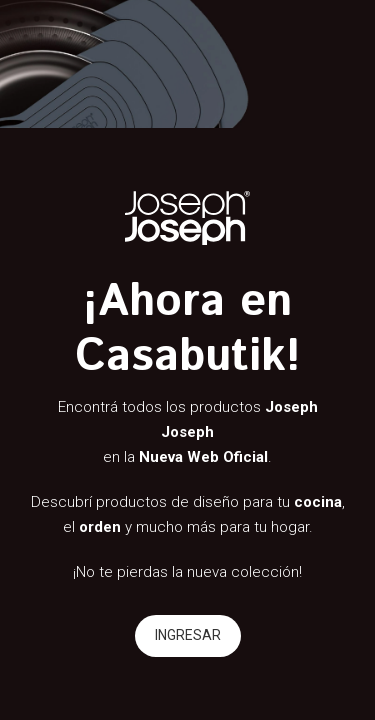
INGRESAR (188, 635)
